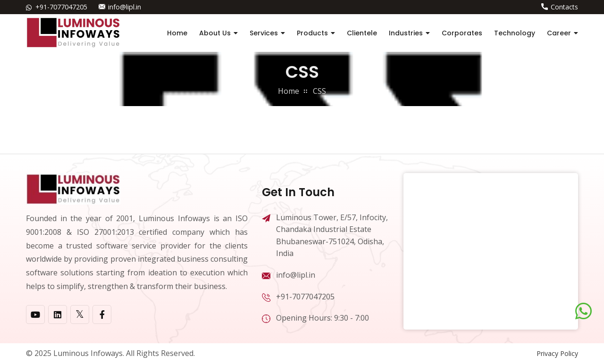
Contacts (564, 7)
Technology (515, 33)
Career (559, 33)
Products (312, 33)
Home (177, 33)
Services (264, 33)
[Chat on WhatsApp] (583, 311)
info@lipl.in (124, 7)
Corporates (462, 33)
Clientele (362, 33)
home (289, 91)
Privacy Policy (557, 353)
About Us (215, 33)
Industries (406, 33)
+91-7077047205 (61, 7)
